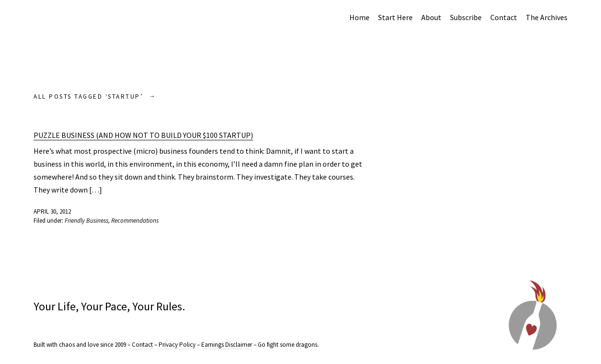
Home (359, 17)
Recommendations (135, 221)
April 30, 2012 (52, 211)
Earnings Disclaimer (227, 345)
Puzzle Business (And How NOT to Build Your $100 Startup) (143, 135)
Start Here (395, 17)
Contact (504, 17)
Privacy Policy (177, 345)
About (431, 17)
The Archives (547, 17)
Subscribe (466, 17)
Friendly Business (87, 221)
